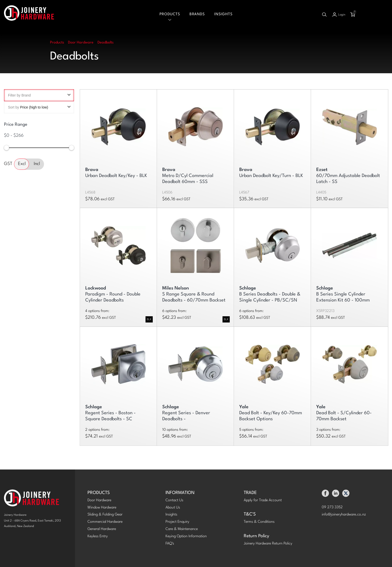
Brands (197, 14)
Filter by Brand (39, 95)
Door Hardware (99, 500)
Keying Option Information (186, 536)
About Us (173, 508)
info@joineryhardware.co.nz (344, 515)
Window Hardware (102, 508)
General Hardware (102, 529)
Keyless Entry (98, 536)
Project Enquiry (177, 522)
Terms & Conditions (259, 522)
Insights (223, 14)
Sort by (39, 107)
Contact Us (174, 500)
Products (170, 14)
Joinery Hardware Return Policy (268, 544)
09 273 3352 (332, 507)
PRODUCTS (99, 493)
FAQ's (170, 544)
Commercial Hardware (105, 522)
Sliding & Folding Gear (105, 515)
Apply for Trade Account (263, 500)
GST (8, 164)
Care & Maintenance (182, 529)
